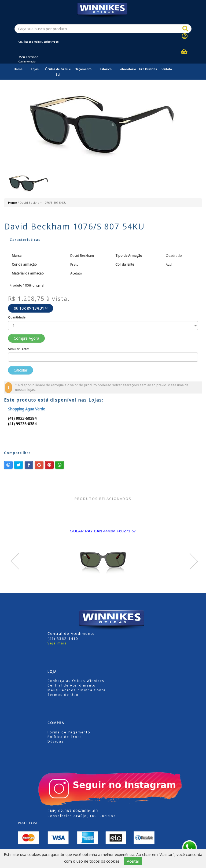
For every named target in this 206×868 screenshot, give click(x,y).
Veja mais (57, 643)
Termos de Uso (63, 695)
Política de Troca (65, 737)
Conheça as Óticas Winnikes (76, 681)
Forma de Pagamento (69, 732)
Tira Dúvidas (148, 69)
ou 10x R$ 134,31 (31, 308)
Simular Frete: (19, 349)
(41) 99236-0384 (22, 424)
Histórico (105, 69)
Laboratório (127, 69)
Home (18, 69)
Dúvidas (56, 741)
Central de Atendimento (72, 685)
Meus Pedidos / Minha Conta (77, 690)
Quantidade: (17, 317)
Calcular (21, 370)
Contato (166, 69)
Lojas (35, 69)
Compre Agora (26, 338)
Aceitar (133, 861)
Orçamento (83, 69)
